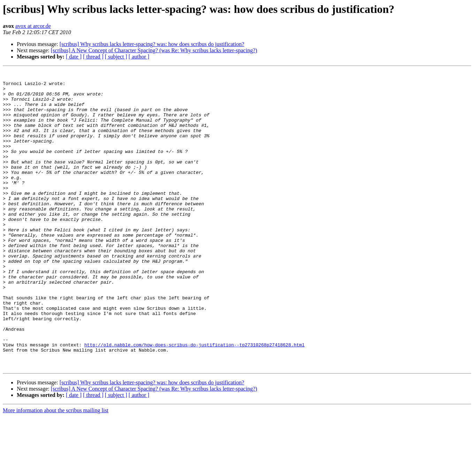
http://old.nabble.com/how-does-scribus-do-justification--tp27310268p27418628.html (194, 400)
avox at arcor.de (33, 26)
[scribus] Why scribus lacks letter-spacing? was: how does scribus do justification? (152, 44)
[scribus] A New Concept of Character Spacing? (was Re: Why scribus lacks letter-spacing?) (154, 50)
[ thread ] (93, 57)
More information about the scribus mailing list (56, 470)
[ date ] (74, 57)
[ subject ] (116, 57)
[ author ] (139, 57)
